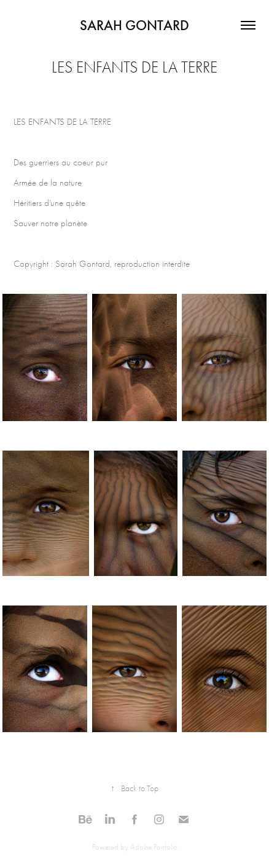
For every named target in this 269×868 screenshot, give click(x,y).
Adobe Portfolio (154, 847)
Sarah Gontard (134, 25)
